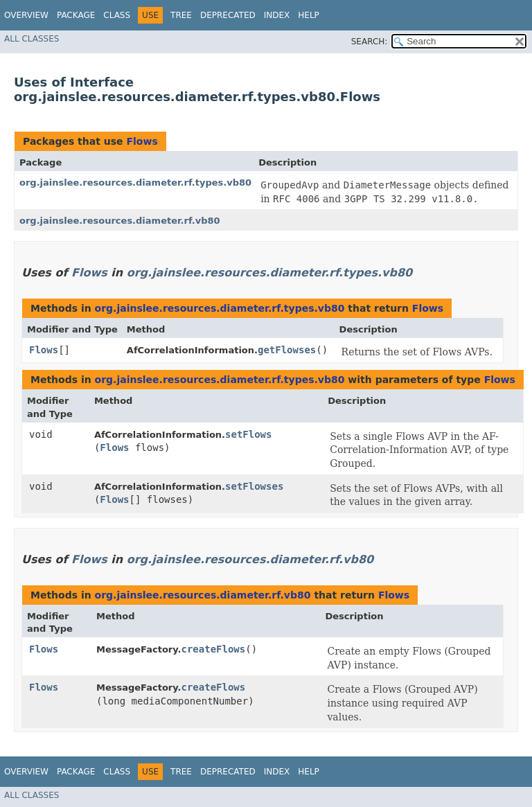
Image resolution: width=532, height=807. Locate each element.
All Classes (32, 39)
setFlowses (254, 486)
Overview (26, 15)
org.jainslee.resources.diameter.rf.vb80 (120, 221)
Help (309, 15)
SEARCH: (370, 42)
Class (117, 15)
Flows (142, 141)
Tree (181, 15)
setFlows (248, 434)
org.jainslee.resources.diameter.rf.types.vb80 (135, 183)
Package (76, 15)
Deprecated (228, 15)
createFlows (213, 649)
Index (277, 15)
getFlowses (287, 350)
